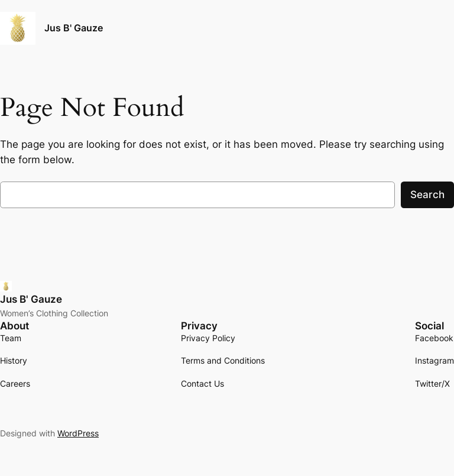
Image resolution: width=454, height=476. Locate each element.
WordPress (78, 433)
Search (427, 195)
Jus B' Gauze (74, 28)
